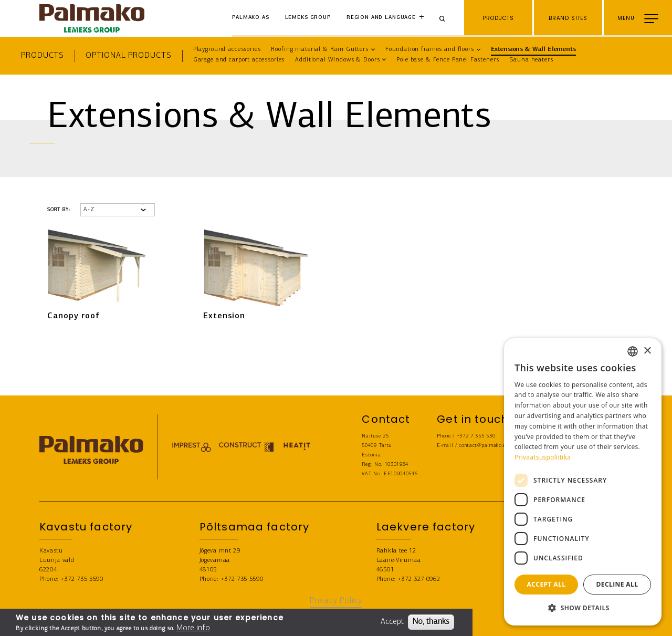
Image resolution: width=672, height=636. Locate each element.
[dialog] (583, 482)
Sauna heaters (531, 60)
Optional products (128, 56)
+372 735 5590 (82, 579)
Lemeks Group (308, 18)
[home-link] (92, 18)
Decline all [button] (617, 584)
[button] (583, 608)
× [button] (647, 351)
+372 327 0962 (419, 579)
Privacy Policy (336, 601)
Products (43, 56)
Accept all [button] (547, 584)
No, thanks (431, 622)
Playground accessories (227, 49)
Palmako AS (251, 18)
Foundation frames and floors (430, 49)
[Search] (446, 18)
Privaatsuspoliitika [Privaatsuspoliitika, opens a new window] (543, 457)
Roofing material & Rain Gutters (319, 49)
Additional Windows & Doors (337, 60)
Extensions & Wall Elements (533, 49)
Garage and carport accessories (239, 60)
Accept (392, 622)
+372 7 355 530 (476, 436)
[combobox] (633, 351)
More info (193, 628)
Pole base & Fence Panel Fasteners (448, 60)
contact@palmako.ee (483, 446)
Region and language (381, 18)
